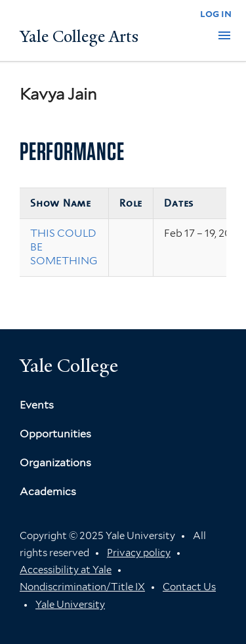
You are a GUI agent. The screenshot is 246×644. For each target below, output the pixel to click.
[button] (224, 35)
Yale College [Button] (69, 366)
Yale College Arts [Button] (79, 37)
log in (216, 13)
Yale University (70, 605)
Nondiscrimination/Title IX (82, 587)
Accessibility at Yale (66, 570)
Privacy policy (139, 553)
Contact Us (189, 587)
